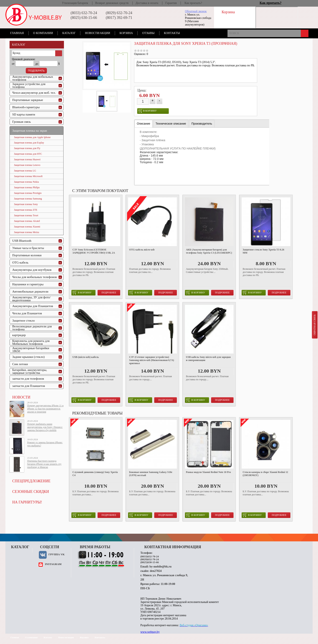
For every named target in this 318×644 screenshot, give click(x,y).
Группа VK (56, 554)
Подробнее (109, 293)
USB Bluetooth (22, 241)
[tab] (143, 124)
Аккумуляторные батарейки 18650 (31, 350)
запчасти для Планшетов (29, 386)
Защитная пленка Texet (26, 215)
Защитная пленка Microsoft (28, 176)
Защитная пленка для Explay (29, 143)
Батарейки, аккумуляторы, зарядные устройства (30, 371)
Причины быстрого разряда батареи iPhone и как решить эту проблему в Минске (44, 464)
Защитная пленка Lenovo (27, 165)
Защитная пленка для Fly (27, 148)
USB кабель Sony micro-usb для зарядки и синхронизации (208, 359)
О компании (43, 33)
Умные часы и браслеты (28, 248)
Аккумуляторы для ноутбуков (32, 270)
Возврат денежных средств (112, 3)
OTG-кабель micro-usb (142, 250)
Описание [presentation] (143, 124)
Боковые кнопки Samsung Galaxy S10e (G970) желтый (151, 474)
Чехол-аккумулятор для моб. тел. (34, 93)
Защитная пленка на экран (30, 131)
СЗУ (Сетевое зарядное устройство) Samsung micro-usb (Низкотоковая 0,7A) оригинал (152, 360)
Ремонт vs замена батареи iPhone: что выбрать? (45, 444)
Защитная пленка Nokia (26, 182)
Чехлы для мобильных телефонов (35, 277)
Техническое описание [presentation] (171, 124)
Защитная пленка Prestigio (28, 193)
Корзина (126, 33)
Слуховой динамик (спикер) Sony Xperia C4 (95, 474)
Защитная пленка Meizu (26, 232)
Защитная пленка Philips (27, 187)
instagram (53, 564)
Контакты (172, 33)
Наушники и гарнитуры (28, 284)
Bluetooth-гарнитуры (26, 107)
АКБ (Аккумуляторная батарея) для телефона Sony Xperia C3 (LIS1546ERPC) (209, 251)
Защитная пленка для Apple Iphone (32, 137)
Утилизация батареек (75, 3)
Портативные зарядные (28, 100)
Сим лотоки (20, 364)
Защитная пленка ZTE (26, 210)
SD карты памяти (24, 114)
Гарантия (171, 3)
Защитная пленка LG (25, 171)
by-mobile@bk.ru (160, 567)
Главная (17, 33)
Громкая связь (22, 122)
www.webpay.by (150, 632)
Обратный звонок (196, 11)
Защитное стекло (24, 321)
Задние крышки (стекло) (28, 357)
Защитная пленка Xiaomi (27, 227)
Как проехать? (193, 3)
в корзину (147, 111)
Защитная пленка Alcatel (27, 221)
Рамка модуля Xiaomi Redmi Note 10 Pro (209, 472)
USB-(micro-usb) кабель (86, 357)
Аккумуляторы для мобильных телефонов (33, 78)
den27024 (156, 571)
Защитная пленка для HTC (28, 154)
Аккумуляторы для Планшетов (33, 306)
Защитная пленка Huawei (27, 159)
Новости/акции (98, 33)
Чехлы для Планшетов (27, 313)
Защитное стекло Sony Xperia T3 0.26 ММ (263, 251)
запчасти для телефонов (28, 379)
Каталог (69, 33)
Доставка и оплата (147, 3)
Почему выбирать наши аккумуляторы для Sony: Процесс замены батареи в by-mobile (45, 427)
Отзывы (148, 33)
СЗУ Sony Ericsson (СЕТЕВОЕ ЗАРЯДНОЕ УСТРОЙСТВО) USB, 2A (94, 251)
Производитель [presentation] (202, 124)
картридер (19, 335)
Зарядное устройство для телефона (29, 85)
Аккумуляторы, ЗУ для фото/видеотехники (31, 299)
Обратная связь (314, 325)
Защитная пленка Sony (26, 204)
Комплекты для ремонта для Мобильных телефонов (31, 342)
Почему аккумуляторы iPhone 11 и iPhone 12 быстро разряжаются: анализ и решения (45, 409)
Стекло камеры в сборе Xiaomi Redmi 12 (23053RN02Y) (265, 474)
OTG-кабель (20, 262)
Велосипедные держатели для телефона (32, 328)
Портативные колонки (27, 255)
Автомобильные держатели (30, 292)
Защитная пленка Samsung (28, 199)
